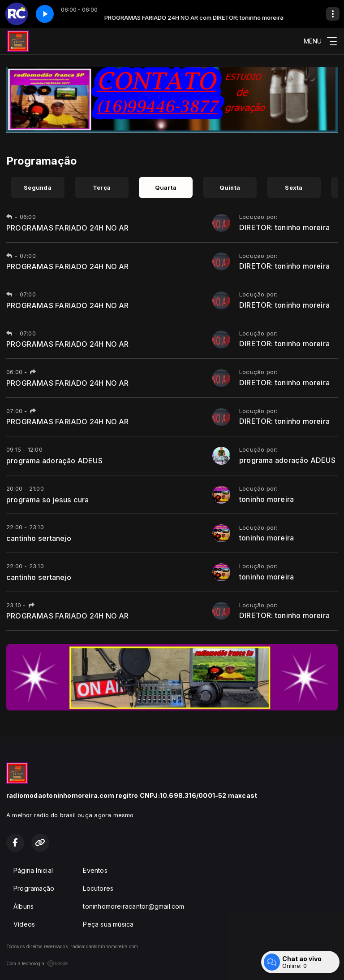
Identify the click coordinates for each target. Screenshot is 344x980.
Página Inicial (33, 870)
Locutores (98, 888)
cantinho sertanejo (39, 538)
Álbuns (24, 906)
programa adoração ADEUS (54, 461)
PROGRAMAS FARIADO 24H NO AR (68, 228)
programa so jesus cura (48, 500)
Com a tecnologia (37, 963)
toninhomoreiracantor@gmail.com (133, 906)
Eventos (95, 870)
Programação (34, 888)
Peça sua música (108, 924)
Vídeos (24, 924)
